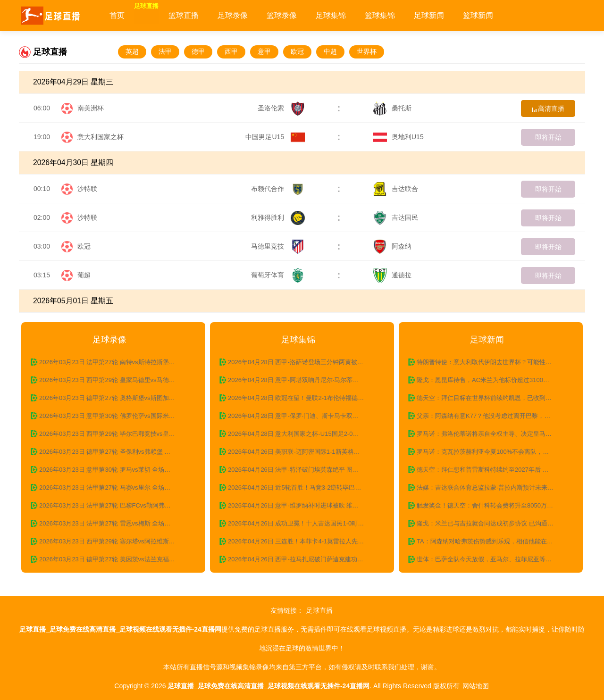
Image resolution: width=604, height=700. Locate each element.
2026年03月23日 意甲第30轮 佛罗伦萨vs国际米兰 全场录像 (114, 416)
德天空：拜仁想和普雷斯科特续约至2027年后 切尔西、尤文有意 (492, 470)
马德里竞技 (278, 246)
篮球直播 (208, 15)
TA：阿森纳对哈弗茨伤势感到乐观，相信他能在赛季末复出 (492, 541)
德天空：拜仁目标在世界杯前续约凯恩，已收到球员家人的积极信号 (492, 398)
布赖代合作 (278, 189)
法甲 (165, 51)
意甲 (264, 51)
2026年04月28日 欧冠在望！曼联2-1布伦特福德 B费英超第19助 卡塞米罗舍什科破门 (303, 398)
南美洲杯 (91, 108)
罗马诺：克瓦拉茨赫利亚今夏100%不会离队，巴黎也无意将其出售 (492, 452)
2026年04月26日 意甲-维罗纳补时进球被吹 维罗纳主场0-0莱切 (303, 505)
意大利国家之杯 (101, 137)
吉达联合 (395, 189)
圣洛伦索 (281, 108)
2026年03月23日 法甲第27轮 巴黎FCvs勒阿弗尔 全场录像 (114, 505)
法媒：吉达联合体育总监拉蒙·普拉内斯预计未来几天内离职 (492, 487)
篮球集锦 (404, 15)
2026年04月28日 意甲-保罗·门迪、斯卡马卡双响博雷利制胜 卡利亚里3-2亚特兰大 (303, 416)
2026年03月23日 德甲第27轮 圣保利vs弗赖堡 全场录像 (114, 452)
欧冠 (297, 51)
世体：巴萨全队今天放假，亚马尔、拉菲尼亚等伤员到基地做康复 (492, 559)
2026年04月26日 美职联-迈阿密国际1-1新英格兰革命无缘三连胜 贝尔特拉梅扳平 (303, 452)
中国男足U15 (275, 137)
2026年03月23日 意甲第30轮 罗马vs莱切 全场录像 (108, 470)
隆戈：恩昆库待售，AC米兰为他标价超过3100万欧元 (489, 380)
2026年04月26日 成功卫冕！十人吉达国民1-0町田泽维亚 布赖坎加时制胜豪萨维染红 (303, 523)
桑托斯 (392, 108)
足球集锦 (355, 15)
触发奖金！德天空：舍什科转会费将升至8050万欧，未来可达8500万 (492, 505)
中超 (330, 51)
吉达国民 (395, 217)
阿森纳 (392, 246)
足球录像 (257, 15)
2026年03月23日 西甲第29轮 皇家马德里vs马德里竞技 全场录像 (114, 380)
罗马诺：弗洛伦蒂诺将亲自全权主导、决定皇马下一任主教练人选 (492, 434)
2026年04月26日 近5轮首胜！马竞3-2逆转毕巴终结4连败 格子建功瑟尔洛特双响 (303, 487)
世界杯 (367, 51)
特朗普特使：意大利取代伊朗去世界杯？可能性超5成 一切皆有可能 (492, 362)
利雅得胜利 (278, 217)
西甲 (231, 51)
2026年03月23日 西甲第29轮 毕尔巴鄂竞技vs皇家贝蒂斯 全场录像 (114, 434)
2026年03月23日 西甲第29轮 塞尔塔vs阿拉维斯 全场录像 (114, 541)
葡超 (84, 275)
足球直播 (159, 15)
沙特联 (87, 189)
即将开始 (548, 137)
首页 (117, 15)
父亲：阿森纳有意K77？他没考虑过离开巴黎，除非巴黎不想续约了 (492, 416)
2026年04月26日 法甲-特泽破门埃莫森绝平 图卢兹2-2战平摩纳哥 (303, 470)
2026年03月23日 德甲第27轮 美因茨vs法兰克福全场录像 (114, 559)
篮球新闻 (502, 15)
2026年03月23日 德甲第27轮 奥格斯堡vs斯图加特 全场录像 (114, 398)
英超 (132, 51)
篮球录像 (306, 15)
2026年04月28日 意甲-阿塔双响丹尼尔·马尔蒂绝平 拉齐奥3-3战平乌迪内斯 (303, 380)
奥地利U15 (398, 137)
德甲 (198, 51)
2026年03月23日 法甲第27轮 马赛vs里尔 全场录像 (108, 487)
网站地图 (476, 686)
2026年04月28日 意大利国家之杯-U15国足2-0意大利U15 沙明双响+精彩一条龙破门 (303, 434)
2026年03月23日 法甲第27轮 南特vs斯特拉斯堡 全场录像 (114, 362)
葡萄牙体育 (278, 275)
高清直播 (548, 108)
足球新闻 (453, 15)
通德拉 (392, 275)
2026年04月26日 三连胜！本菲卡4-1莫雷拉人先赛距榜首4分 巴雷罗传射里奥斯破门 (303, 541)
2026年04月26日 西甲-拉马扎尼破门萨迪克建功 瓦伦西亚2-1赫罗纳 (303, 559)
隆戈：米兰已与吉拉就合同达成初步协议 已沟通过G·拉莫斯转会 (492, 523)
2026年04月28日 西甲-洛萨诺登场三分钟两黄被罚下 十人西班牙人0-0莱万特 (303, 362)
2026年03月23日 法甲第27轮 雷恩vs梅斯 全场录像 (108, 523)
